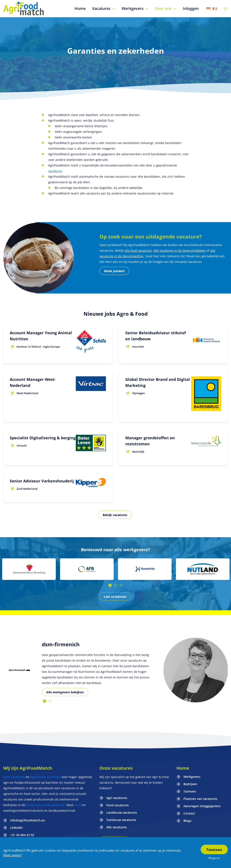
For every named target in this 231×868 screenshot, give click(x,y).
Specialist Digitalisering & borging (43, 438)
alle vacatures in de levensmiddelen (180, 250)
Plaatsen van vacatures (200, 799)
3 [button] (121, 585)
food (78, 805)
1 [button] (110, 585)
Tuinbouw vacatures (121, 820)
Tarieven (190, 791)
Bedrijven (190, 784)
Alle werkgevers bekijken (65, 692)
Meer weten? (13, 855)
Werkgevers (192, 777)
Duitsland (208, 9)
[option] (29, 569)
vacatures (55, 171)
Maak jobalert (114, 271)
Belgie (215, 9)
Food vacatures (14, 777)
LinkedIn (16, 828)
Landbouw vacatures (122, 812)
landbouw (33, 805)
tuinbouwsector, (54, 805)
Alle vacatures (117, 827)
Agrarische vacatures (46, 777)
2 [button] (116, 585)
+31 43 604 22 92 (22, 835)
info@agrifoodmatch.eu (28, 820)
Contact (189, 813)
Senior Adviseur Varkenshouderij (42, 481)
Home (183, 768)
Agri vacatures (117, 798)
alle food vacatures (138, 250)
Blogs (187, 821)
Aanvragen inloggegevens (202, 806)
